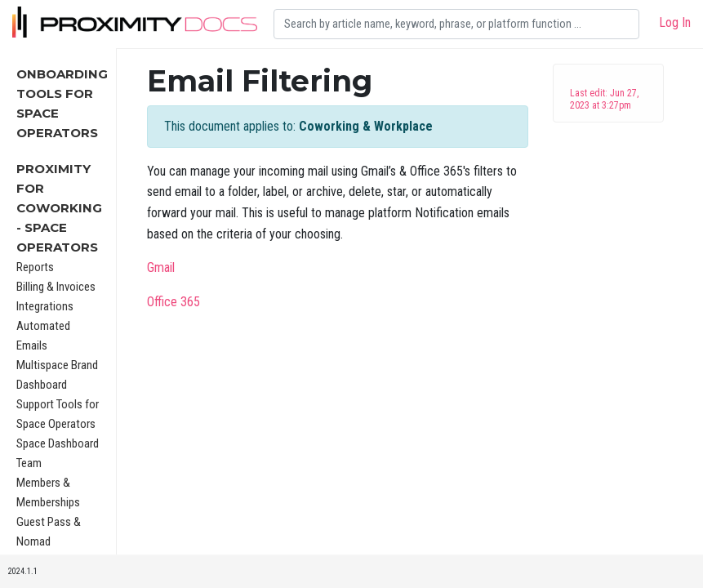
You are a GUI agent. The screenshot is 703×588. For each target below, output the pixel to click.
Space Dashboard (58, 443)
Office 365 (174, 302)
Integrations (45, 306)
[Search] (456, 24)
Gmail (161, 267)
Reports (35, 267)
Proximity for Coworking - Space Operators (59, 208)
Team (29, 463)
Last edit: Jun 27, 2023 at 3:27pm (604, 99)
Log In (675, 22)
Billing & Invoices (56, 287)
